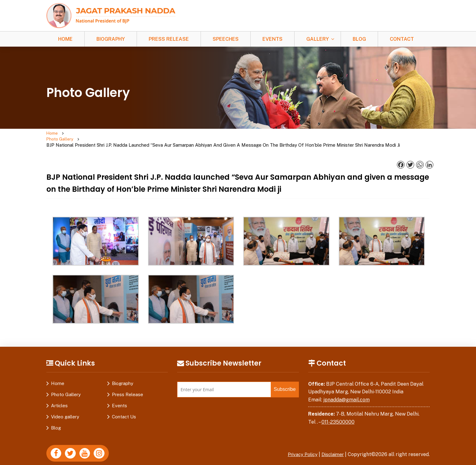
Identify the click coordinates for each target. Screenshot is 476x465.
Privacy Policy (298, 449)
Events (272, 39)
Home (65, 39)
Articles (59, 400)
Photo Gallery (77, 137)
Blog (359, 39)
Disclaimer (331, 449)
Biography (111, 39)
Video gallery (65, 411)
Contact (402, 39)
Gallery (318, 39)
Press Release (169, 39)
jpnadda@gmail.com (346, 394)
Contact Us (124, 411)
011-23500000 (338, 417)
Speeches (226, 39)
